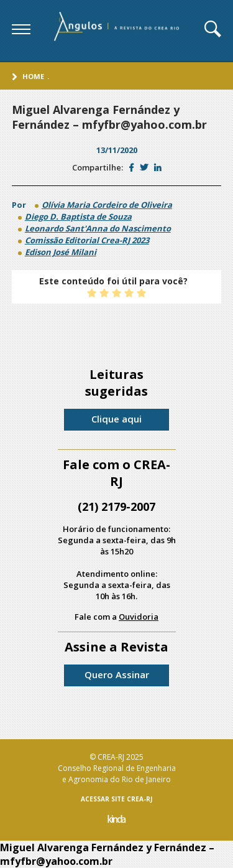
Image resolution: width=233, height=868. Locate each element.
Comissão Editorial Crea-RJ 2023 (87, 240)
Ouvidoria (139, 617)
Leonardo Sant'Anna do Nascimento (98, 228)
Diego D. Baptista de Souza (78, 217)
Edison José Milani (61, 252)
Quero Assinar (117, 674)
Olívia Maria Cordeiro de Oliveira (107, 205)
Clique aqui (116, 419)
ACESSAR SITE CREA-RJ (116, 799)
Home (33, 76)
